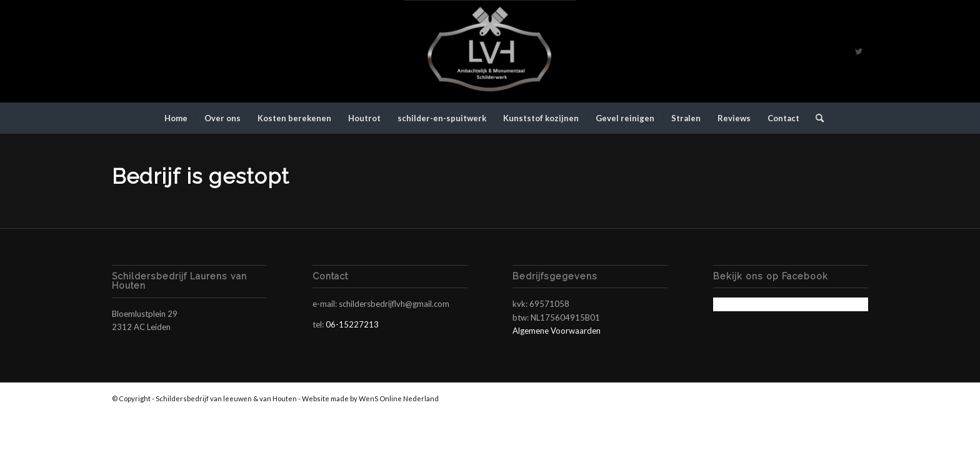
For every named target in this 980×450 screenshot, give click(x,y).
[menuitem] (176, 118)
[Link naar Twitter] (859, 51)
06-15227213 (352, 324)
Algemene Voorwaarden (557, 331)
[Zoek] (816, 118)
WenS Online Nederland (399, 398)
